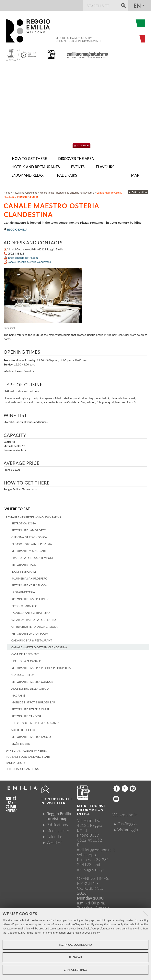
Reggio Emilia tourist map (59, 815)
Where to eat (17, 507)
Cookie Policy (92, 933)
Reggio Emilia (16, 228)
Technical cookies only (75, 945)
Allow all (75, 957)
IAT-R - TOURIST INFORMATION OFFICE (91, 808)
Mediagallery (58, 829)
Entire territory (138, 191)
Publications (57, 823)
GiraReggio (127, 822)
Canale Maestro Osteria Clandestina (29, 261)
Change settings (75, 970)
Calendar (54, 835)
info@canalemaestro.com (23, 256)
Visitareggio (128, 828)
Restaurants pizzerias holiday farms (75, 191)
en (137, 6)
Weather (54, 841)
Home (7, 191)
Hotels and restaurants (25, 191)
